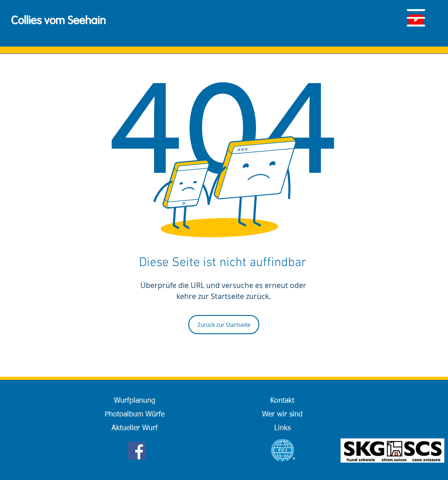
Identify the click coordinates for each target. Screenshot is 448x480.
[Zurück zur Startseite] (224, 325)
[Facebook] (137, 451)
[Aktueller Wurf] (134, 428)
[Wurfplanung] (134, 401)
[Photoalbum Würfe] (134, 415)
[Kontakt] (282, 401)
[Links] (282, 428)
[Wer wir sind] (282, 415)
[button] (416, 18)
